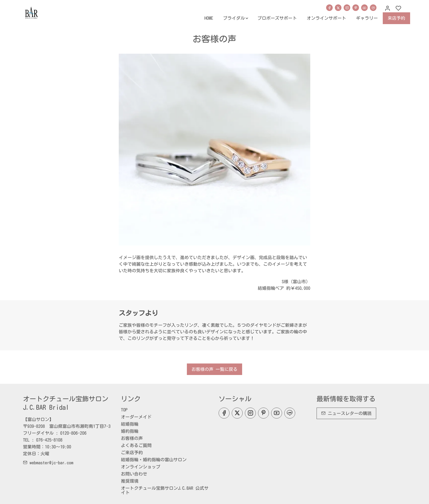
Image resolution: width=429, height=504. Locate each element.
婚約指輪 (130, 431)
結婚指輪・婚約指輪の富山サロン (154, 460)
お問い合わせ (134, 474)
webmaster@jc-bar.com (48, 463)
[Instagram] (347, 8)
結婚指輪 (130, 424)
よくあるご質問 (136, 445)
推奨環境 (130, 481)
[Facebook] (329, 8)
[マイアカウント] (387, 8)
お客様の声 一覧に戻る (215, 369)
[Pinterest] (356, 8)
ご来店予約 (132, 453)
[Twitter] (338, 8)
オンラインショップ (141, 467)
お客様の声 (132, 438)
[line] (373, 8)
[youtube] (364, 8)
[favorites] (398, 8)
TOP (124, 410)
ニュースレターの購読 (346, 413)
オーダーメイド (136, 417)
